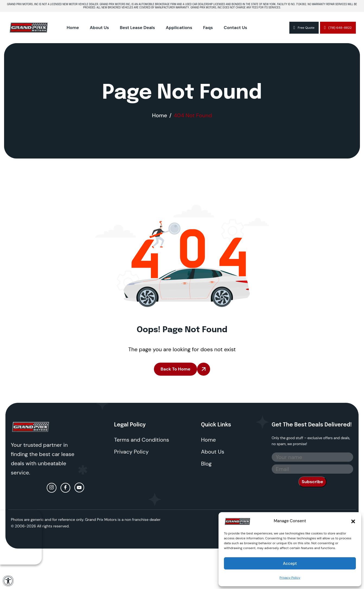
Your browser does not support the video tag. (21, 537)
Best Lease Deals (137, 28)
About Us (99, 28)
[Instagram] (52, 488)
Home (73, 28)
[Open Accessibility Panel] (8, 581)
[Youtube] (79, 487)
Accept (290, 563)
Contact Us (235, 28)
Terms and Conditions (142, 440)
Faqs (208, 28)
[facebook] (65, 488)
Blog (206, 464)
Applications (179, 28)
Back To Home (176, 369)
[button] (353, 521)
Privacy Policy (290, 578)
